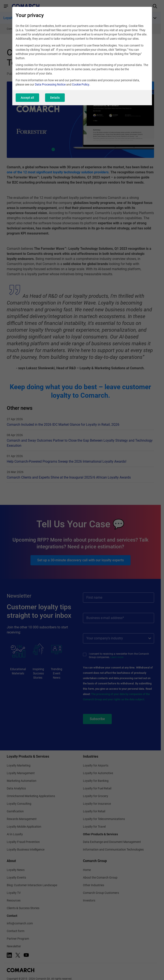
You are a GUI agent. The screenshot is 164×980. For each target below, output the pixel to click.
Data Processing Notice (50, 84)
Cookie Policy (81, 84)
